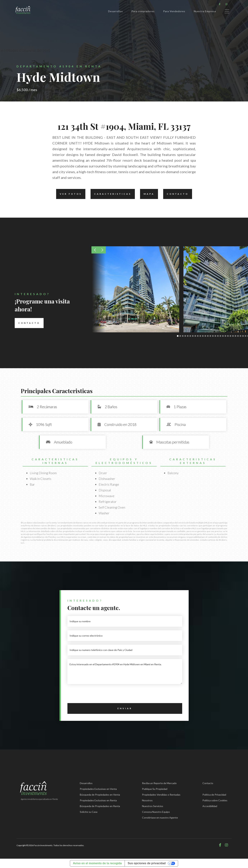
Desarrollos (115, 11)
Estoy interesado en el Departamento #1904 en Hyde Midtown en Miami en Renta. (125, 672)
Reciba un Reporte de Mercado (159, 783)
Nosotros (147, 800)
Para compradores (143, 11)
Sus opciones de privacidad (147, 863)
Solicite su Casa (89, 812)
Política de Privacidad (214, 795)
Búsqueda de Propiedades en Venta (100, 795)
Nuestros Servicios (153, 806)
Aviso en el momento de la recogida (97, 863)
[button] (95, 250)
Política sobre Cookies (215, 800)
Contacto (176, 194)
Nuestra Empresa (205, 11)
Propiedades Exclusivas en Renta (98, 800)
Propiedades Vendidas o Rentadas (161, 795)
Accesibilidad (210, 806)
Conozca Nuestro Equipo (156, 812)
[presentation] (95, 695)
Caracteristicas (111, 194)
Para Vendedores (174, 11)
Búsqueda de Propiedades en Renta (100, 806)
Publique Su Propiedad (155, 789)
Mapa (147, 194)
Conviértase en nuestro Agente (160, 818)
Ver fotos (69, 194)
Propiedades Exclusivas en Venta (98, 789)
